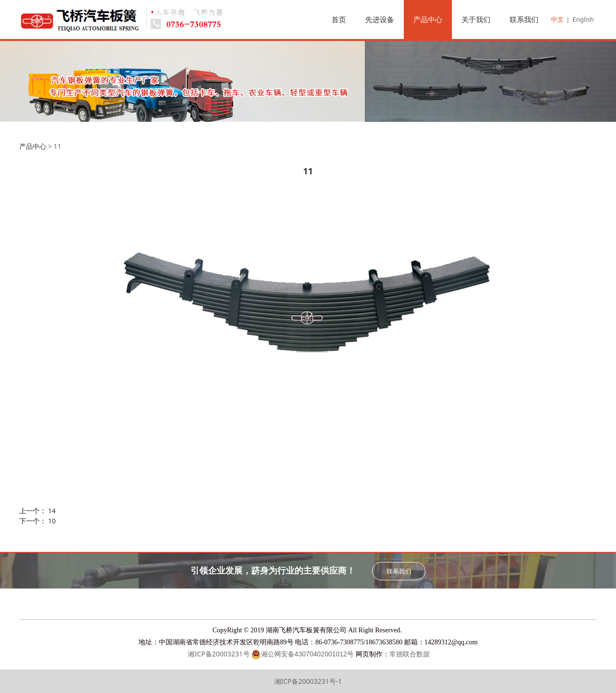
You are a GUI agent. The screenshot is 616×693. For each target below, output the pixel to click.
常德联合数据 (410, 654)
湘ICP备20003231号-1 (308, 681)
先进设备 (380, 19)
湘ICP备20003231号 (218, 654)
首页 (339, 19)
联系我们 (524, 19)
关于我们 (476, 19)
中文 (557, 19)
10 (52, 521)
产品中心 (428, 19)
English (583, 19)
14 (52, 511)
